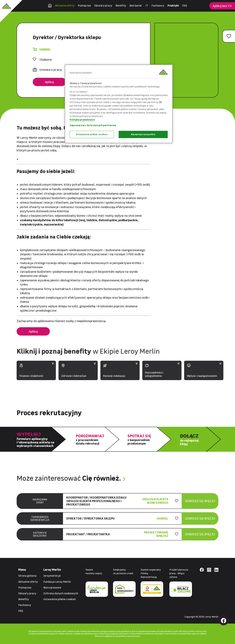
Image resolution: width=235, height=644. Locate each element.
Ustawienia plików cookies (60, 599)
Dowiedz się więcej (200, 504)
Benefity (121, 5)
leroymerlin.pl (52, 576)
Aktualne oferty (65, 5)
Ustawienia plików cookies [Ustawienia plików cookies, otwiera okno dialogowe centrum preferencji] (92, 134)
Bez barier (136, 5)
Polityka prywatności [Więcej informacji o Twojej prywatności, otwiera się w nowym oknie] (82, 120)
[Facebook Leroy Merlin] (224, 621)
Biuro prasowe (52, 587)
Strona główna (27, 576)
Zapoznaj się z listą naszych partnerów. (93, 125)
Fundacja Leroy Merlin (57, 582)
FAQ (185, 5)
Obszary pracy (103, 5)
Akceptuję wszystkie (143, 134)
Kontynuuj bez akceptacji (81, 72)
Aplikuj (49, 82)
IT (147, 5)
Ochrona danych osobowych (61, 593)
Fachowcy (158, 5)
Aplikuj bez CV (222, 6)
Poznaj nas (84, 5)
